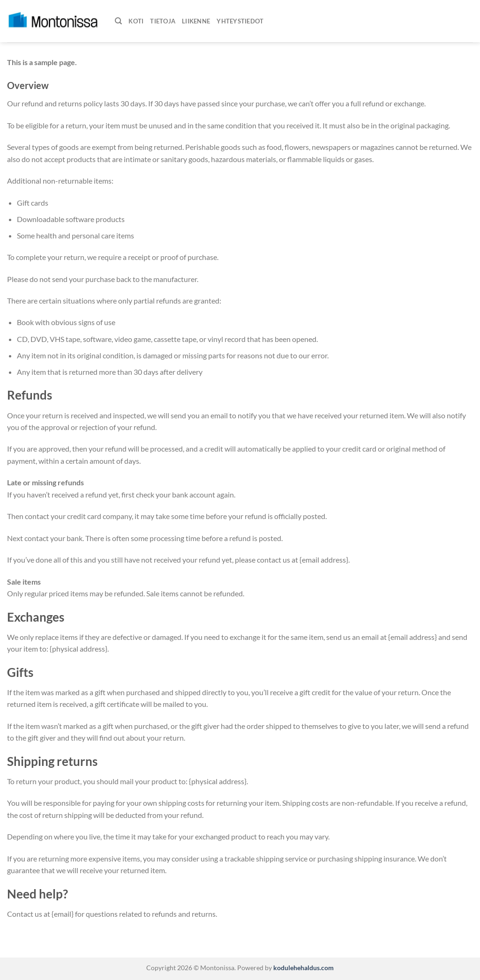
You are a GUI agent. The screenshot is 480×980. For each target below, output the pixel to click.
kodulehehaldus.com (303, 968)
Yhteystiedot (240, 21)
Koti (136, 21)
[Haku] (118, 21)
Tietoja (163, 21)
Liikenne (196, 21)
